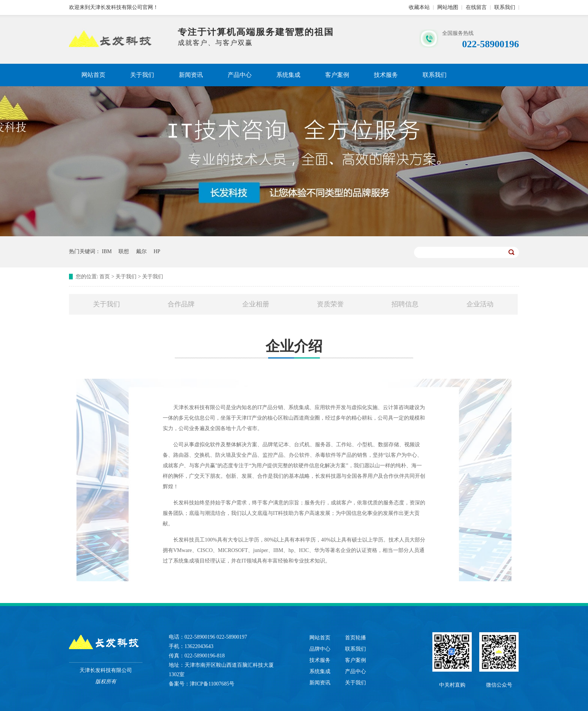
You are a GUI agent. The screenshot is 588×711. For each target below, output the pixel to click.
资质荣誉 (330, 304)
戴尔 (141, 251)
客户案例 (337, 75)
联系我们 (505, 7)
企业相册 (256, 304)
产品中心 (240, 75)
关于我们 (142, 75)
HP (157, 251)
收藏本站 (419, 7)
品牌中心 (320, 649)
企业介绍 (294, 350)
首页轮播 (355, 638)
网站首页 (93, 75)
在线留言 (476, 7)
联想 (124, 251)
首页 (105, 277)
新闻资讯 (191, 75)
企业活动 (480, 304)
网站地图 (448, 7)
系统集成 (288, 75)
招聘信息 (405, 304)
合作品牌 (181, 304)
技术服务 (386, 75)
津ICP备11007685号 (212, 684)
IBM (107, 251)
